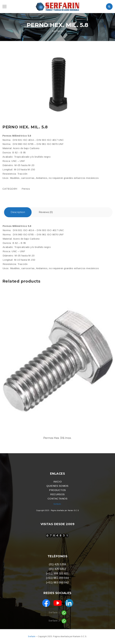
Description (18, 212)
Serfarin (32, 636)
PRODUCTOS (57, 490)
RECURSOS (57, 494)
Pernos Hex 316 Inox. (57, 438)
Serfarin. (57, 504)
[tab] (18, 212)
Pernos (26, 189)
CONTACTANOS (57, 499)
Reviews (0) (46, 212)
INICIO (58, 482)
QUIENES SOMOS (57, 486)
